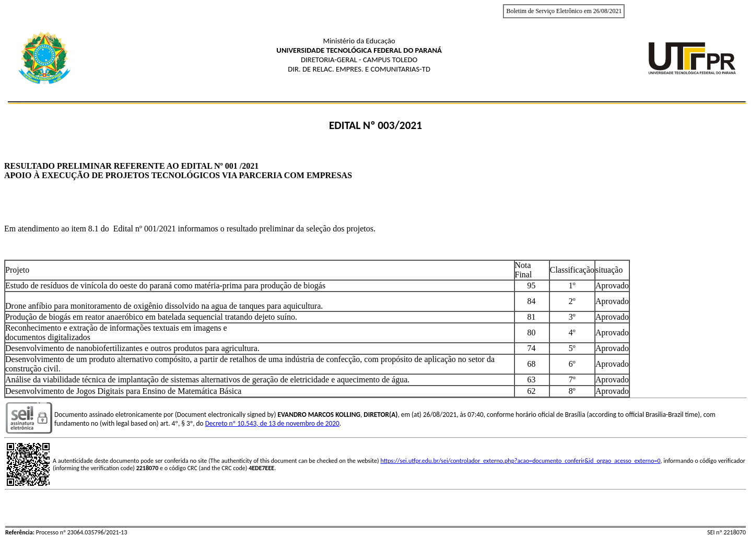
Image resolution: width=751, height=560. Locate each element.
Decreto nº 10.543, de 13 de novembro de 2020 (272, 423)
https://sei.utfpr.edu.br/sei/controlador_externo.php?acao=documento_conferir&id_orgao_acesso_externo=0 (520, 461)
